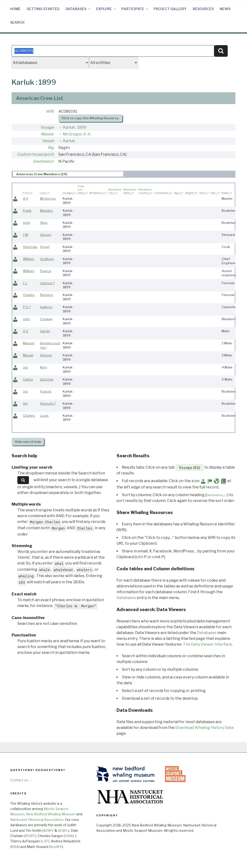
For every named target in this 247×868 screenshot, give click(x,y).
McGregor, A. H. (77, 134)
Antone (46, 355)
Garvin (45, 331)
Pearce (46, 271)
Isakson (46, 307)
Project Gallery (170, 9)
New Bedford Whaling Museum (51, 814)
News (225, 9)
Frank (27, 211)
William (29, 259)
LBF (45, 841)
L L (25, 283)
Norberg (47, 295)
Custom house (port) (36, 154)
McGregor (48, 198)
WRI (50, 111)
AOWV (48, 830)
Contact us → (21, 780)
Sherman (30, 247)
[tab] (68, 174)
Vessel (48, 141)
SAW (69, 836)
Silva (44, 223)
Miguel (28, 355)
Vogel (45, 247)
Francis (46, 391)
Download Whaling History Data (204, 728)
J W (26, 235)
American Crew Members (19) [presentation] (42, 174)
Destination (44, 161)
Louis (44, 416)
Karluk (69, 141)
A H (26, 198)
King (44, 367)
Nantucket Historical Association (37, 820)
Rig (51, 148)
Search (17, 22)
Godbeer (47, 259)
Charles (29, 295)
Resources (203, 9)
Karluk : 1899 (75, 127)
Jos (26, 367)
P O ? (27, 307)
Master (48, 134)
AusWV (56, 847)
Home (15, 9)
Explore (106, 9)
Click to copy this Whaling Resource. (90, 118)
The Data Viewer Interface (207, 644)
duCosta (47, 379)
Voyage (47, 127)
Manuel (29, 343)
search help (28, 442)
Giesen (46, 235)
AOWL (63, 830)
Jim (25, 403)
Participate (135, 9)
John (27, 223)
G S (26, 331)
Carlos (28, 379)
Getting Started (43, 9)
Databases (78, 9)
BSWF (30, 836)
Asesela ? (48, 403)
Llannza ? (47, 283)
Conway (46, 319)
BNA (15, 847)
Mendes (46, 211)
